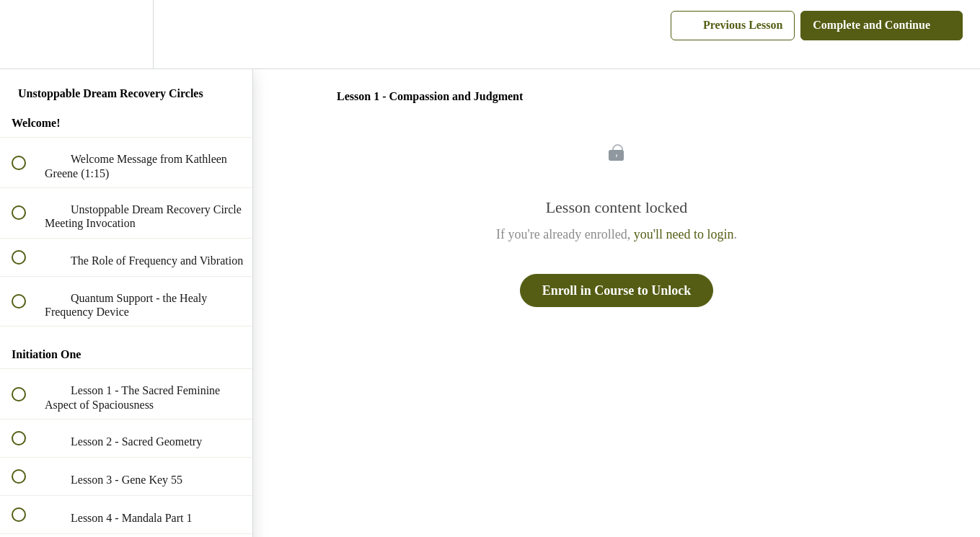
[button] (27, 34)
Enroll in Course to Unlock (617, 290)
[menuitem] (126, 34)
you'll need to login (684, 234)
